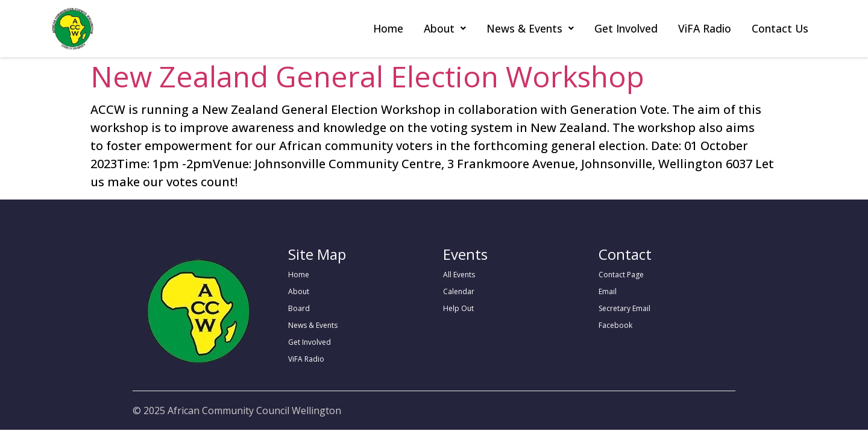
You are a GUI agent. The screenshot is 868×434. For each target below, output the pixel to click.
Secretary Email (624, 308)
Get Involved (626, 28)
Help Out (458, 308)
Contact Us (780, 28)
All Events (459, 275)
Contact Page (621, 275)
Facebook (615, 325)
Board (299, 308)
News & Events (530, 28)
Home (388, 28)
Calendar (459, 291)
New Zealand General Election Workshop (367, 76)
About (445, 28)
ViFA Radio (705, 28)
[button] (445, 29)
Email (608, 291)
